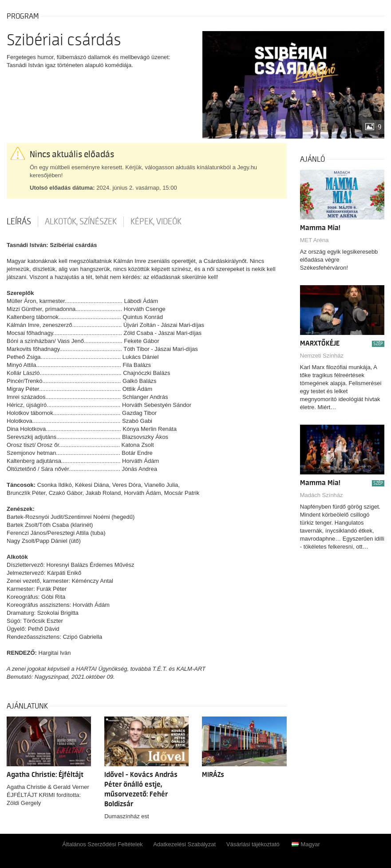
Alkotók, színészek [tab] (81, 222)
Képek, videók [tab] (156, 222)
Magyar (306, 844)
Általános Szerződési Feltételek (102, 844)
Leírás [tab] (19, 222)
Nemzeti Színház (322, 356)
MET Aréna (314, 240)
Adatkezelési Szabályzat (184, 844)
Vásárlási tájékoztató (253, 844)
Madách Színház (322, 495)
